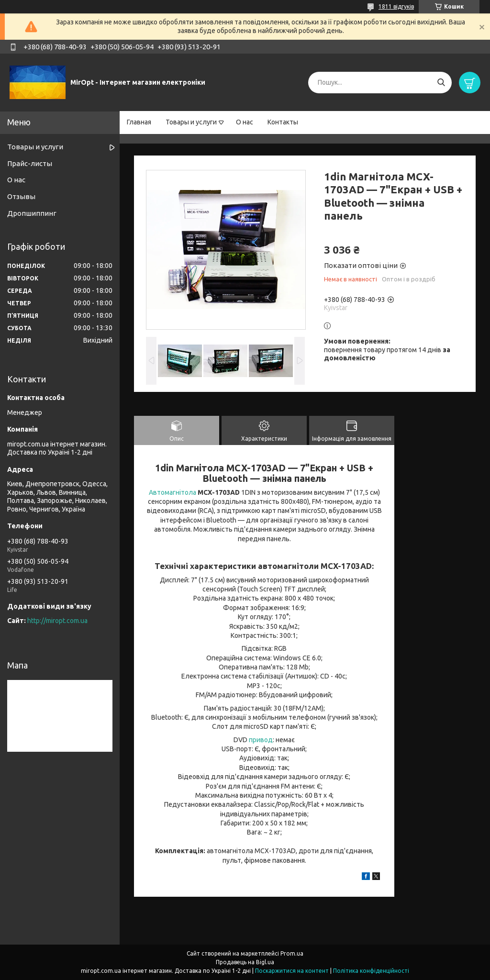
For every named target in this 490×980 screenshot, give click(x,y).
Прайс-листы (30, 163)
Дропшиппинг (32, 213)
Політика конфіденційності (371, 971)
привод (261, 740)
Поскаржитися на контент (292, 971)
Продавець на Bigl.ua (245, 962)
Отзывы (21, 196)
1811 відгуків (396, 6)
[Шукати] (441, 83)
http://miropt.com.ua (57, 621)
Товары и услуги (191, 122)
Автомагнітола (173, 492)
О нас (245, 122)
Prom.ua (292, 953)
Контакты (283, 122)
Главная (139, 122)
